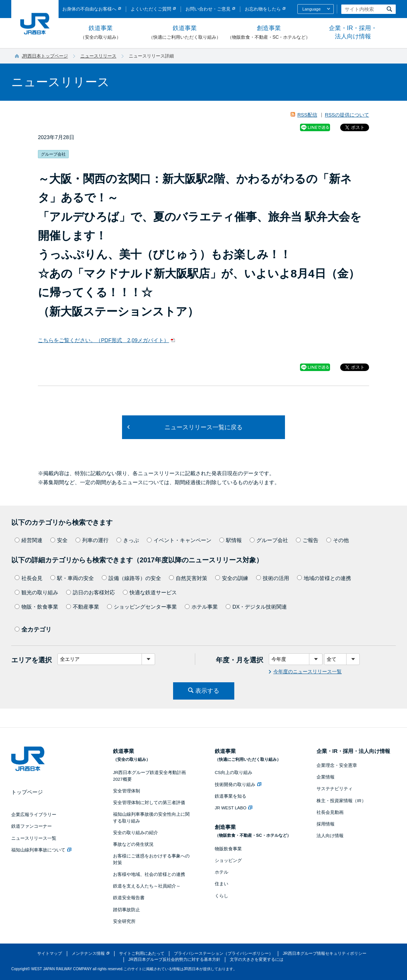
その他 (338, 540)
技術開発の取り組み (238, 785)
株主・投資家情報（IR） (341, 801)
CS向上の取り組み (234, 772)
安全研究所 (124, 921)
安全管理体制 (127, 791)
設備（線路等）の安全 (131, 578)
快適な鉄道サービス (150, 592)
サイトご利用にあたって (142, 953)
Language (311, 9)
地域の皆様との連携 (324, 578)
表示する (207, 691)
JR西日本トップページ (45, 56)
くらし (222, 896)
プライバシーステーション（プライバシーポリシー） (223, 953)
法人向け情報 (330, 836)
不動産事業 (83, 607)
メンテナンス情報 (88, 953)
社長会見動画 (330, 812)
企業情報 (326, 777)
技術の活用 (273, 578)
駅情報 (231, 540)
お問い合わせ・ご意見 (208, 9)
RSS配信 (307, 115)
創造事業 (269, 33)
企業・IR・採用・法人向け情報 (353, 32)
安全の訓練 (232, 578)
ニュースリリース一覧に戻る (203, 427)
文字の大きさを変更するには (257, 959)
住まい (222, 884)
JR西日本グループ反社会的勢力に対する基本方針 (174, 959)
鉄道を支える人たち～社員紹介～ (147, 886)
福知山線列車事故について (41, 850)
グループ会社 (269, 540)
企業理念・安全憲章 (337, 765)
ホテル (222, 872)
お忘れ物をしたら (263, 9)
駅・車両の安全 (72, 578)
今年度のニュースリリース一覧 (308, 672)
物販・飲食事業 (36, 607)
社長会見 (29, 578)
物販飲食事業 (228, 849)
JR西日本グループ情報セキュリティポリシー (325, 953)
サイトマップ (50, 953)
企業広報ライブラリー (34, 815)
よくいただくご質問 (151, 9)
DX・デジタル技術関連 (256, 607)
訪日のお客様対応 (90, 592)
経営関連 (29, 540)
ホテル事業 (201, 607)
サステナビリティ (335, 789)
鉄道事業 (101, 33)
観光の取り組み (36, 592)
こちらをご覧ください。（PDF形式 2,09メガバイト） (103, 340)
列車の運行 (92, 540)
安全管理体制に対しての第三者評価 (149, 803)
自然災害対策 (188, 578)
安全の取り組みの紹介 (136, 833)
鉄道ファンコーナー (32, 826)
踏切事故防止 (127, 910)
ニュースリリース (98, 56)
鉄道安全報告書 (129, 898)
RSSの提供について (347, 115)
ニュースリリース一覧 (34, 838)
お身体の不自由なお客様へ (89, 9)
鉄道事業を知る (231, 796)
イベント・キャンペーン (179, 540)
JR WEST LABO (234, 808)
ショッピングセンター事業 (142, 607)
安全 (59, 540)
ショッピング (228, 860)
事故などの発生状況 (133, 844)
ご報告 (307, 540)
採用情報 (326, 824)
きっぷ (128, 540)
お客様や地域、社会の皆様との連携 (149, 874)
